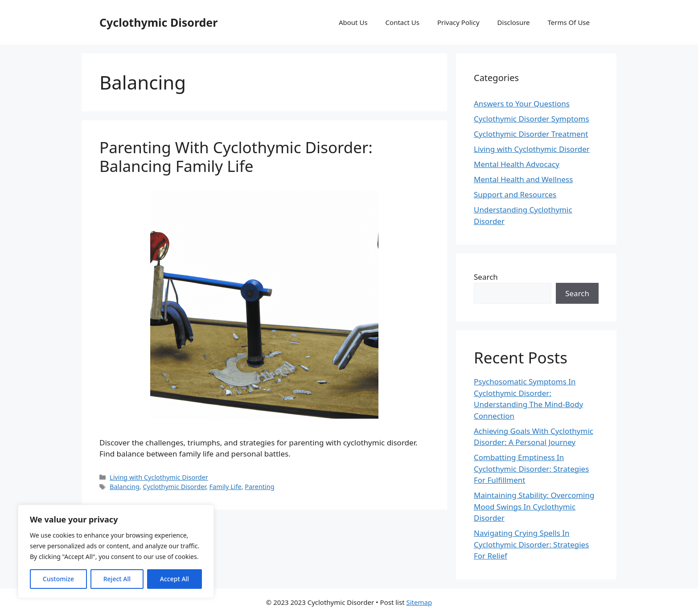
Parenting (259, 487)
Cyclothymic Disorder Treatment (531, 134)
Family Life (226, 487)
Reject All (117, 579)
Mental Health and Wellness (523, 179)
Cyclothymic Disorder (158, 22)
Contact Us (402, 22)
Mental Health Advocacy (517, 164)
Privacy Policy (458, 22)
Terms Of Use (569, 22)
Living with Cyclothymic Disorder (159, 477)
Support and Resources (515, 194)
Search (486, 277)
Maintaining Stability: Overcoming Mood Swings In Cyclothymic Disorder (534, 506)
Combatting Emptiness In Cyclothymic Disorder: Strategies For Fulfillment (531, 469)
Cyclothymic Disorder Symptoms (532, 119)
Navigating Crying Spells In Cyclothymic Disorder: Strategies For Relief (531, 544)
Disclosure (514, 22)
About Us (353, 22)
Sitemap (419, 602)
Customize (58, 579)
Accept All (174, 579)
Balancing (125, 487)
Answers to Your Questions (522, 104)
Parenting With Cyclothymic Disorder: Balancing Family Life (236, 157)
